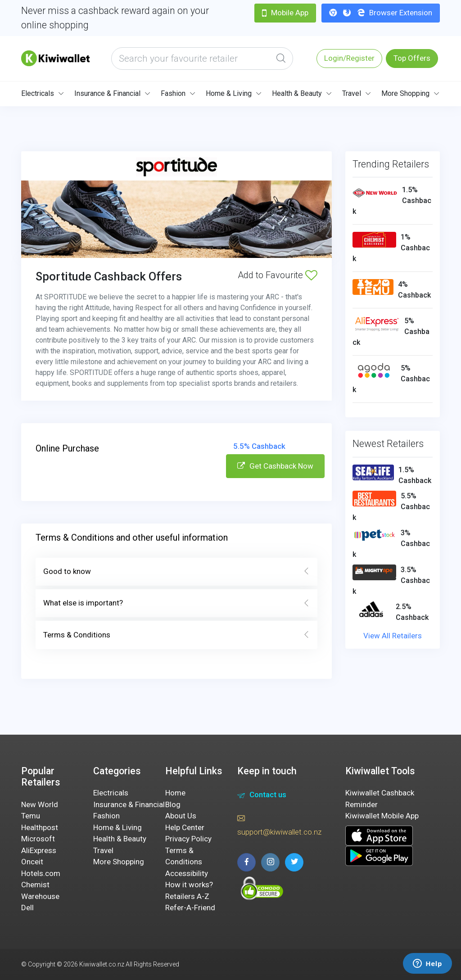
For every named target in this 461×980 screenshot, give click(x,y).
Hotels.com (41, 873)
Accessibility (187, 873)
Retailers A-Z (187, 896)
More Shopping (405, 93)
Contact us (262, 796)
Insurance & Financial (107, 93)
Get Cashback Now (275, 466)
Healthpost (40, 827)
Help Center (185, 827)
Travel (352, 93)
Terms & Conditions (176, 635)
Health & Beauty (297, 93)
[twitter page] (294, 862)
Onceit (32, 862)
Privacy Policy (188, 839)
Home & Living (229, 93)
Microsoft (38, 839)
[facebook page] (246, 862)
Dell (27, 908)
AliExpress (39, 850)
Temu (31, 816)
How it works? (189, 885)
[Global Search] (281, 59)
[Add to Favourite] (311, 275)
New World (40, 804)
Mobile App (285, 13)
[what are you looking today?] (202, 59)
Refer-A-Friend (190, 908)
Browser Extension (381, 13)
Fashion (173, 93)
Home (175, 793)
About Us (181, 816)
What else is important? (176, 603)
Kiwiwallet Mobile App (382, 816)
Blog (173, 804)
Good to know (176, 572)
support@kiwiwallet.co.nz (279, 825)
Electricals (38, 93)
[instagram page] (270, 862)
